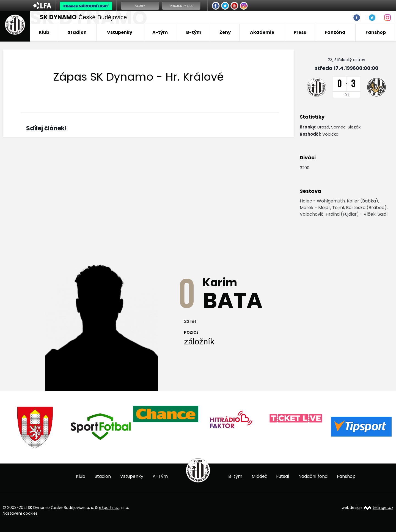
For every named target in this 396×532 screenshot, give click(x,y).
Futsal (283, 476)
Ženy (225, 32)
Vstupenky (120, 32)
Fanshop (376, 32)
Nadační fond (313, 476)
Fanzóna (335, 32)
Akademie (262, 32)
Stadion (77, 32)
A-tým (160, 32)
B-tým (194, 32)
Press (300, 32)
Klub (44, 32)
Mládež (259, 476)
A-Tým (160, 476)
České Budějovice (83, 17)
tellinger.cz (383, 508)
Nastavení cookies (20, 513)
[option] (35, 427)
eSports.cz (109, 508)
